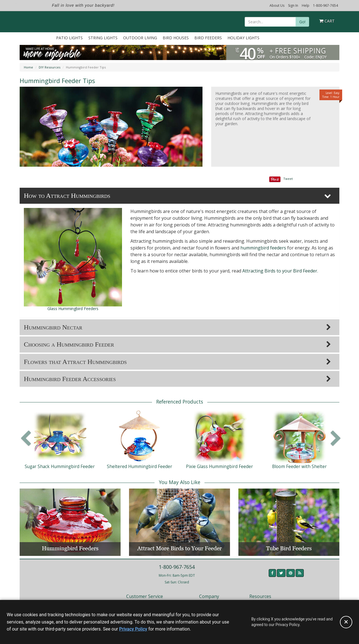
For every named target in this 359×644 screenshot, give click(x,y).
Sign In (293, 5)
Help (306, 5)
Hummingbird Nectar (53, 327)
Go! (302, 22)
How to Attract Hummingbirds (67, 196)
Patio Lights (69, 38)
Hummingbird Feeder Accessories (70, 379)
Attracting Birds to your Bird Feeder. (280, 271)
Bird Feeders (208, 38)
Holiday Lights (243, 38)
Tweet (288, 179)
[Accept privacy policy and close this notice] (346, 622)
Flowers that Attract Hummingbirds (75, 362)
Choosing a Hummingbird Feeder (69, 344)
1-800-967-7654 (325, 5)
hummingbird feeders (263, 248)
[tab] (179, 196)
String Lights (103, 38)
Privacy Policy (133, 629)
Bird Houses (176, 38)
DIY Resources (50, 67)
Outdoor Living (140, 38)
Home (28, 67)
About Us (277, 5)
